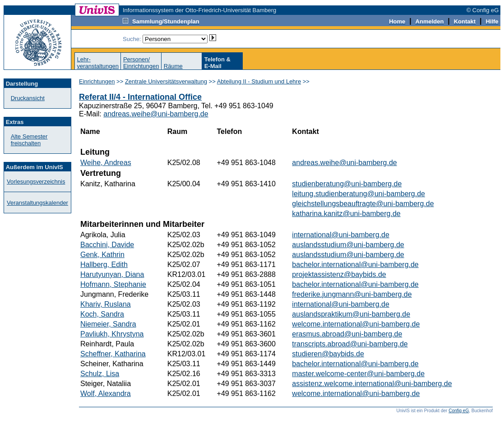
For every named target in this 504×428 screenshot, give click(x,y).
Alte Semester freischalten (29, 140)
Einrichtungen (97, 81)
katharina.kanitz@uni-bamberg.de (346, 214)
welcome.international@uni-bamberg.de (356, 324)
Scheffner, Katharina (113, 354)
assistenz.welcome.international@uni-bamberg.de (372, 384)
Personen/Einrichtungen (141, 63)
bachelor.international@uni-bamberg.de (355, 265)
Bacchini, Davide (107, 245)
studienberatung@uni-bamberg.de (347, 184)
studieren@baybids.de (328, 354)
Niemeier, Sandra (108, 324)
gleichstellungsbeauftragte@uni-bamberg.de (363, 204)
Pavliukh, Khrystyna (112, 334)
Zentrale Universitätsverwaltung (166, 81)
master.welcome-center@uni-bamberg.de (358, 374)
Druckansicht (28, 98)
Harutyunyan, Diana (112, 274)
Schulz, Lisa (100, 374)
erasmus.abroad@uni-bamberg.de (347, 334)
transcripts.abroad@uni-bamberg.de (350, 344)
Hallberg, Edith (104, 265)
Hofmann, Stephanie (113, 284)
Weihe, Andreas (106, 163)
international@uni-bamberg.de (340, 235)
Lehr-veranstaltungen (98, 63)
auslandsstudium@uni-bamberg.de (348, 245)
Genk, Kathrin (102, 255)
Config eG (459, 411)
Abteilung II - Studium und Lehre (259, 81)
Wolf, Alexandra (106, 393)
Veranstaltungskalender (37, 203)
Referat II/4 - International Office (140, 97)
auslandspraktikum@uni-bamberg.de (351, 314)
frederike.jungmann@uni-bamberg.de (352, 294)
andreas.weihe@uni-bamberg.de (156, 114)
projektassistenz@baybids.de (339, 274)
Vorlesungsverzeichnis (36, 182)
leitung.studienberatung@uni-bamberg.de (358, 194)
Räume (173, 66)
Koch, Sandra (102, 314)
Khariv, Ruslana (106, 304)
